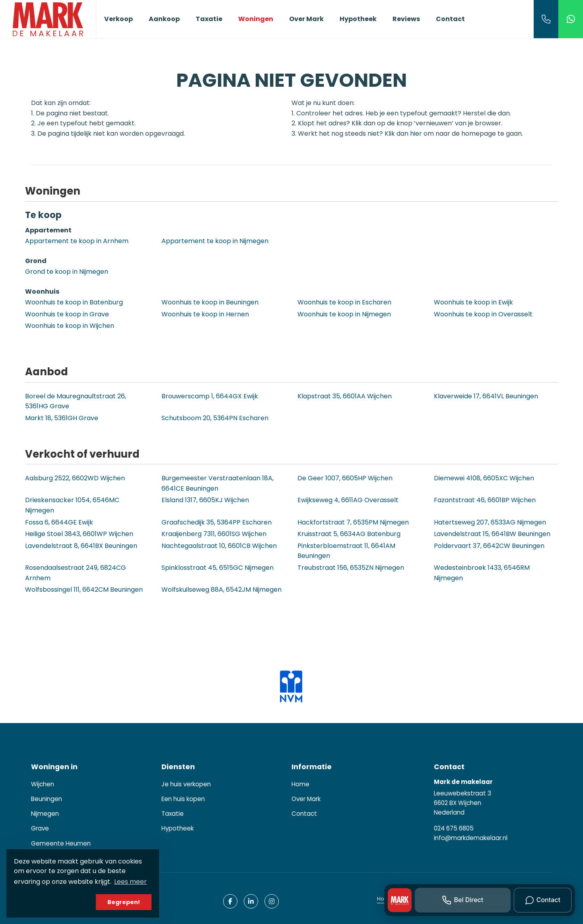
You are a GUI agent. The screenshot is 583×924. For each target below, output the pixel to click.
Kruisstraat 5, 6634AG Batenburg (349, 534)
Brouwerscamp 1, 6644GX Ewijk (210, 396)
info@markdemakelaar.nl (471, 838)
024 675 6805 (454, 828)
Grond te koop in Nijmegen (67, 272)
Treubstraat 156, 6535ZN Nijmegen (351, 568)
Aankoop (164, 19)
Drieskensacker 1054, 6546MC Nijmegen (72, 505)
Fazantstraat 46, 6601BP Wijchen (485, 500)
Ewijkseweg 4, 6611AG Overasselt (348, 500)
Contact (450, 19)
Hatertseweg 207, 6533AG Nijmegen (490, 522)
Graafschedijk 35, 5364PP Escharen (217, 522)
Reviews (406, 19)
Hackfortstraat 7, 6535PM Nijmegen (353, 522)
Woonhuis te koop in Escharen (344, 302)
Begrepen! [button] (124, 902)
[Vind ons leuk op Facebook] (230, 901)
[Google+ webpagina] (272, 901)
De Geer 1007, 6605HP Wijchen (345, 478)
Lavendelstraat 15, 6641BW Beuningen (492, 534)
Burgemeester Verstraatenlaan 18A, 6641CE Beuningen (218, 483)
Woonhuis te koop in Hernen (205, 314)
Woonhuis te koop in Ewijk (473, 302)
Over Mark (306, 19)
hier (416, 134)
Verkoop (119, 19)
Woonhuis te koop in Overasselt (483, 314)
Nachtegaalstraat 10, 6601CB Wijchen (219, 546)
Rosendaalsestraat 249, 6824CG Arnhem (76, 573)
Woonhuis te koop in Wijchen (70, 326)
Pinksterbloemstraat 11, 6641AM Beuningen (346, 551)
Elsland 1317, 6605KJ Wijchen (205, 500)
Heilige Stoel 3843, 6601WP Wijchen (79, 534)
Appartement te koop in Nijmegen (215, 241)
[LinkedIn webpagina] (251, 901)
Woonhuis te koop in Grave (67, 314)
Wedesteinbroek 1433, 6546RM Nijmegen (482, 573)
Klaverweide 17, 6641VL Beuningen (486, 396)
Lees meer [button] (130, 882)
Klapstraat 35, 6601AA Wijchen (345, 396)
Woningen (256, 19)
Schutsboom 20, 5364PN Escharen (215, 418)
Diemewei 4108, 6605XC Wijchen (484, 478)
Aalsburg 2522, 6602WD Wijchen (75, 478)
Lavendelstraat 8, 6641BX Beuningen (81, 546)
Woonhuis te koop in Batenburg (74, 302)
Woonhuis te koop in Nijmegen (344, 314)
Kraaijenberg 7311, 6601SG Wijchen (214, 534)
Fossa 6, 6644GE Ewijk (59, 522)
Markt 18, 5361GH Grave (62, 418)
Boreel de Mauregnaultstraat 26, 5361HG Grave (76, 401)
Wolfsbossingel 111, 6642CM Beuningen (84, 590)
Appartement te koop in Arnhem (77, 241)
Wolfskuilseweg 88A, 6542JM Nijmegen (222, 590)
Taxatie (209, 19)
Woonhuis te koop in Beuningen (210, 302)
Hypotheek (358, 19)
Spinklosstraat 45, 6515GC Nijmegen (218, 568)
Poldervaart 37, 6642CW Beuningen (489, 546)
